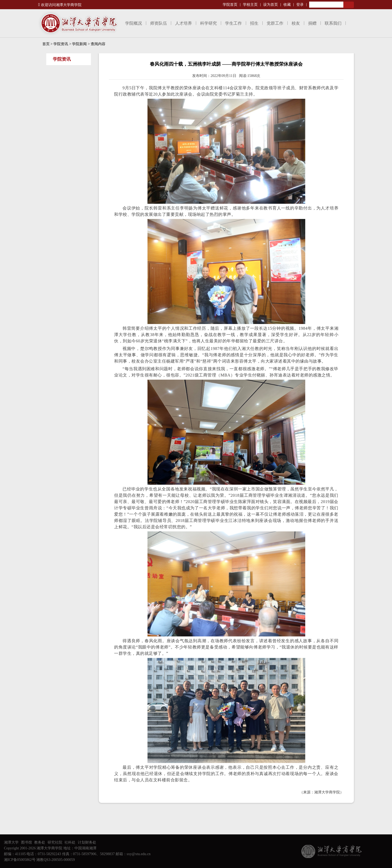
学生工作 (233, 23)
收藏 (287, 5)
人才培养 (184, 23)
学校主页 (250, 5)
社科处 (70, 842)
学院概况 (134, 23)
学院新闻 (79, 44)
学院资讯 (61, 44)
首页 (46, 44)
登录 (300, 5)
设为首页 (271, 5)
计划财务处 (87, 842)
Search (349, 5)
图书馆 (27, 842)
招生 (254, 23)
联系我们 (333, 23)
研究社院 (55, 842)
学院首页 (230, 5)
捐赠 (312, 23)
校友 (296, 23)
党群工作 (275, 23)
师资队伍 (159, 23)
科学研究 (208, 23)
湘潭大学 (11, 842)
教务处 (40, 842)
